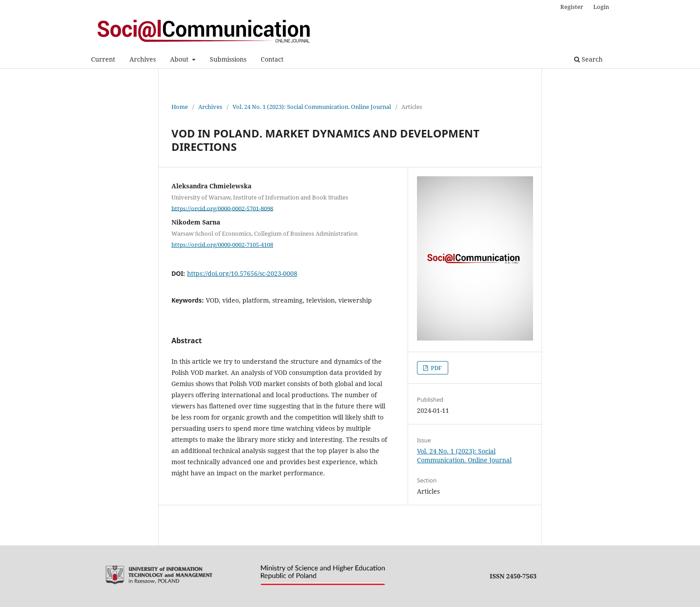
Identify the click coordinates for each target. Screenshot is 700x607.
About (180, 59)
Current (103, 59)
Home (180, 107)
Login (601, 7)
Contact (272, 59)
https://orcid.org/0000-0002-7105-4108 (222, 245)
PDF (436, 368)
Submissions (228, 59)
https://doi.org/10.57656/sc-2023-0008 (242, 273)
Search (588, 59)
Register (572, 7)
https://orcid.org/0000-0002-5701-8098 (222, 208)
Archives (143, 59)
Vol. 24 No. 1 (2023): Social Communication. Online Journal (312, 107)
